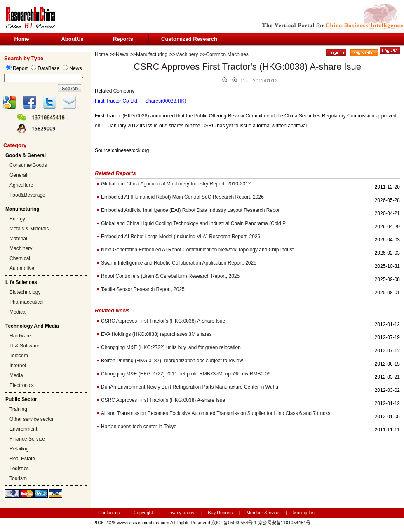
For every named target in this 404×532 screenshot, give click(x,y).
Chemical (20, 258)
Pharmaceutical (27, 302)
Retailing (19, 449)
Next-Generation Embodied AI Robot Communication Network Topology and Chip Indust (197, 250)
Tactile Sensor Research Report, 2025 (143, 289)
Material (18, 239)
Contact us (109, 513)
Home (21, 39)
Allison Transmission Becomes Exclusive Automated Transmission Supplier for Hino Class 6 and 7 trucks (216, 413)
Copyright (143, 513)
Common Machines (227, 54)
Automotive (22, 268)
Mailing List (304, 513)
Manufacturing (152, 54)
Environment (23, 429)
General (18, 175)
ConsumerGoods (28, 165)
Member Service (263, 513)
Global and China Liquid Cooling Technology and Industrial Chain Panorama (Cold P (193, 223)
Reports (123, 39)
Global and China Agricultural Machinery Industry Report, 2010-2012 (176, 184)
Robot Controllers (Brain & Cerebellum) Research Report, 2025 (170, 276)
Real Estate (22, 459)
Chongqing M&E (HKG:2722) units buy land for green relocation (171, 347)
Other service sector (32, 419)
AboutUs (72, 39)
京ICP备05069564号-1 (234, 523)
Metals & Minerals (29, 229)
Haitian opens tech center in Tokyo (139, 427)
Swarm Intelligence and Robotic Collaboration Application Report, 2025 (179, 263)
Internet (18, 366)
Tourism (18, 478)
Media (16, 375)
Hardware (20, 336)
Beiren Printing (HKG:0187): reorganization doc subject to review (172, 361)
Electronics (22, 385)
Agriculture (21, 185)
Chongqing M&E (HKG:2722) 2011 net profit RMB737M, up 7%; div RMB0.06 (186, 374)
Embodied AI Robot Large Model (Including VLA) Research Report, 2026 (181, 237)
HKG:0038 (136, 116)
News (122, 54)
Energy (17, 219)
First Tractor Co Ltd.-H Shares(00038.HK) (140, 101)
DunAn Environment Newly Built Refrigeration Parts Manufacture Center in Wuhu (190, 387)
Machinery (21, 248)
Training (18, 409)
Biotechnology (25, 292)
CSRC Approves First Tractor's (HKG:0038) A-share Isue (163, 321)
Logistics (19, 469)
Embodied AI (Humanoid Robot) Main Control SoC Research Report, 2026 (182, 197)
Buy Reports (220, 513)
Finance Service (27, 439)
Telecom (19, 356)
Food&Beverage (27, 195)
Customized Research (189, 39)
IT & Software (24, 346)
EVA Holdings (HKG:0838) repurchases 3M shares (156, 334)
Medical (18, 312)
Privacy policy (181, 513)
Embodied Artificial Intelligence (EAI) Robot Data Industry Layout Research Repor (190, 210)
